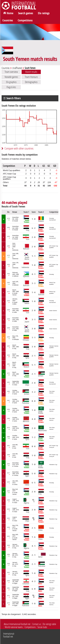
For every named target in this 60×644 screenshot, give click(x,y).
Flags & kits (11, 87)
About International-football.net (17, 624)
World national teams (14, 627)
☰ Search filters (12, 98)
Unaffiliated (17, 68)
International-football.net (9, 635)
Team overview (11, 72)
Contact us (37, 624)
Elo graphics (11, 82)
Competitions (25, 20)
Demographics (31, 82)
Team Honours (31, 77)
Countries (8, 20)
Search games (26, 13)
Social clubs (42, 627)
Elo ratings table (49, 624)
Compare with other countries (19, 148)
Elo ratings (44, 13)
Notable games (11, 77)
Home (10, 13)
